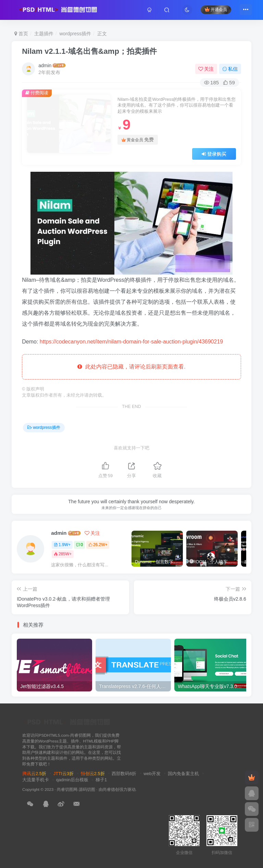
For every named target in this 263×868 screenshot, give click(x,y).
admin (45, 65)
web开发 (152, 774)
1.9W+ (62, 545)
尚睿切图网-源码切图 (76, 789)
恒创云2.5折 (93, 774)
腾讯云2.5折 (34, 774)
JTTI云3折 (64, 774)
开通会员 (213, 11)
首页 (21, 34)
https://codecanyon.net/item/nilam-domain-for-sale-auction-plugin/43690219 (131, 342)
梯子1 (101, 780)
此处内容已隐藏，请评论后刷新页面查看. (131, 367)
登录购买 (214, 154)
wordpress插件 (75, 34)
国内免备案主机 (183, 774)
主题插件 (44, 34)
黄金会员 (138, 140)
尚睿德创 (111, 789)
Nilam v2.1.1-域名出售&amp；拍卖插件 (89, 51)
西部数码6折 (124, 774)
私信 (230, 69)
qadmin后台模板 (72, 780)
